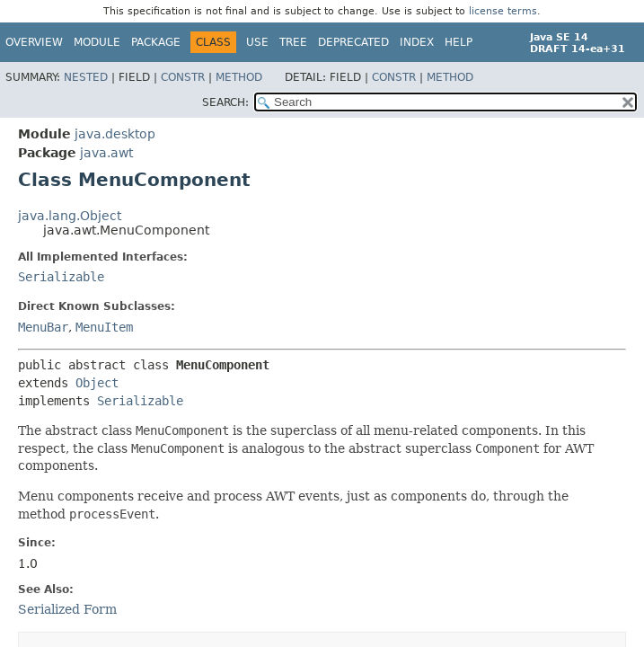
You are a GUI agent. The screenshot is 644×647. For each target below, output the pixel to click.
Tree (293, 42)
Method (239, 77)
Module (97, 42)
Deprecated (353, 42)
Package (156, 42)
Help (459, 42)
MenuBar (43, 327)
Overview (34, 42)
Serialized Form (67, 609)
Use (257, 42)
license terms (503, 11)
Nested (86, 77)
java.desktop (115, 134)
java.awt (106, 153)
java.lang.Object (70, 216)
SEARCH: (225, 102)
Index (417, 42)
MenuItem (104, 327)
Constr (183, 77)
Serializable (61, 277)
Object (97, 383)
